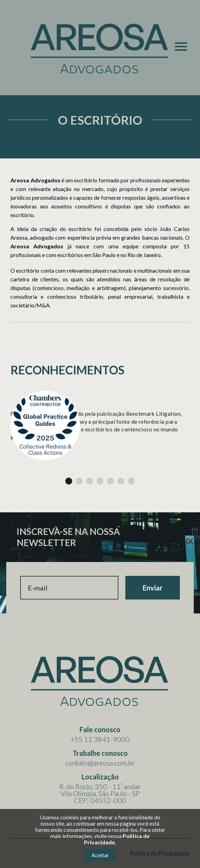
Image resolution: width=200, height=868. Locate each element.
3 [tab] (90, 481)
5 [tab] (110, 481)
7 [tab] (131, 481)
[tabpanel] (100, 425)
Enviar (153, 588)
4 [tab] (100, 481)
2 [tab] (79, 481)
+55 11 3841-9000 (100, 739)
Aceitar (100, 855)
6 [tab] (121, 481)
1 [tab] (69, 481)
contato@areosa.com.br (100, 763)
